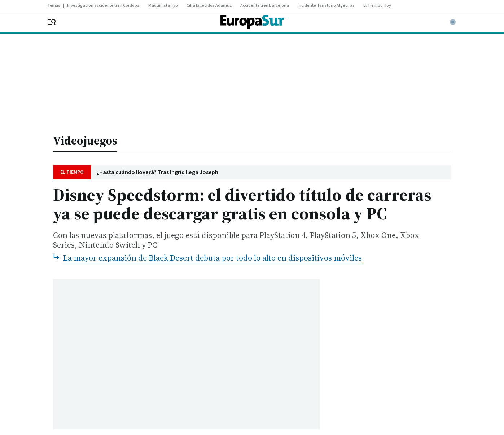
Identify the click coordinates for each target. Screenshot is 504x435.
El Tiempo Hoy (377, 6)
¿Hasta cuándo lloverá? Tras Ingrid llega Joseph (157, 172)
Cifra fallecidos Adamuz (209, 6)
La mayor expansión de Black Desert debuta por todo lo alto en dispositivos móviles (212, 258)
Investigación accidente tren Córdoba (103, 6)
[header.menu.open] (56, 22)
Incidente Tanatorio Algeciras (326, 6)
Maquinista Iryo (163, 6)
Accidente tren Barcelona (265, 6)
